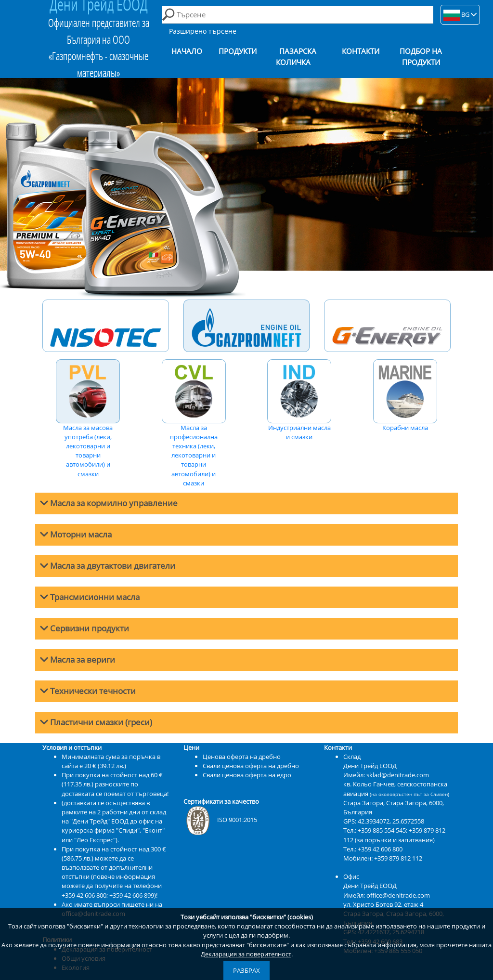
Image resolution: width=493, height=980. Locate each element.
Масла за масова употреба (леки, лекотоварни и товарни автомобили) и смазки (88, 419)
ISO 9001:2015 (220, 820)
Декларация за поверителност (246, 954)
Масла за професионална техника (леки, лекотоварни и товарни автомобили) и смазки (194, 423)
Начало (187, 51)
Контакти (361, 51)
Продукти (238, 51)
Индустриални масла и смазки (299, 400)
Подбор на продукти (421, 57)
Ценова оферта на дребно (242, 757)
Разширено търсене (203, 31)
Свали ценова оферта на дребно (251, 766)
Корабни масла (405, 396)
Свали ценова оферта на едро (247, 775)
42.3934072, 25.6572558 (391, 821)
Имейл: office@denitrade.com (387, 895)
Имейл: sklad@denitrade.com (386, 775)
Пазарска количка (296, 57)
